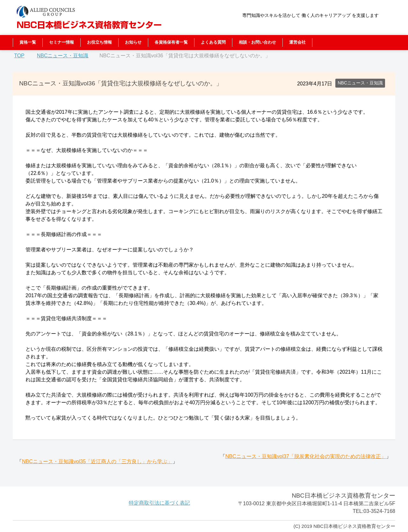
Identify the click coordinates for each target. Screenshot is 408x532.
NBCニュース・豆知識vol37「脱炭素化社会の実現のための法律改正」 (306, 456)
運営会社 (297, 42)
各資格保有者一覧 (171, 42)
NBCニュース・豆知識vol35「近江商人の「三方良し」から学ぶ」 (97, 461)
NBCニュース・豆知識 (360, 83)
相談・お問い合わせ (257, 42)
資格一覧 (28, 42)
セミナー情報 (62, 42)
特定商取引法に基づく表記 (159, 503)
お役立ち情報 (99, 42)
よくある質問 (213, 42)
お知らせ (133, 42)
